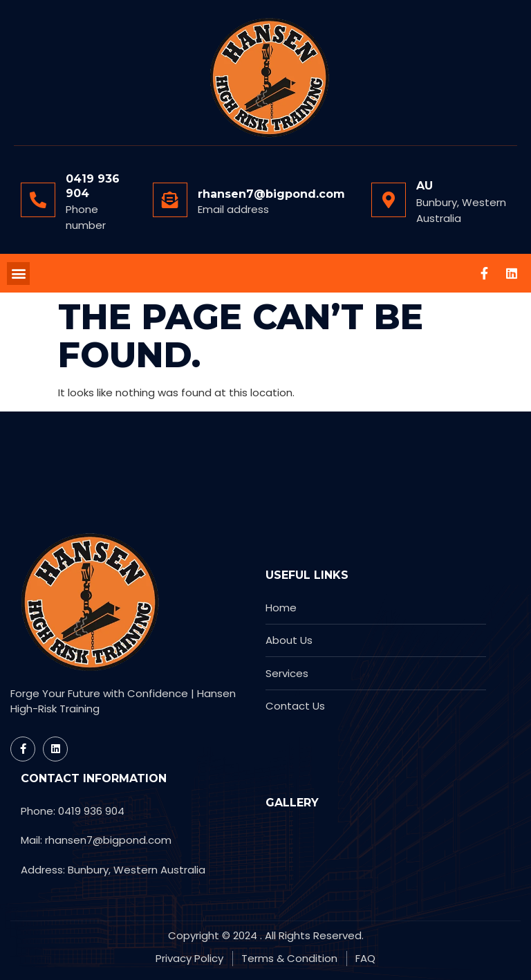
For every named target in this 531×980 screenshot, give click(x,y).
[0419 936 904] (38, 200)
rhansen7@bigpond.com (271, 194)
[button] (18, 274)
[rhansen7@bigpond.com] (170, 200)
